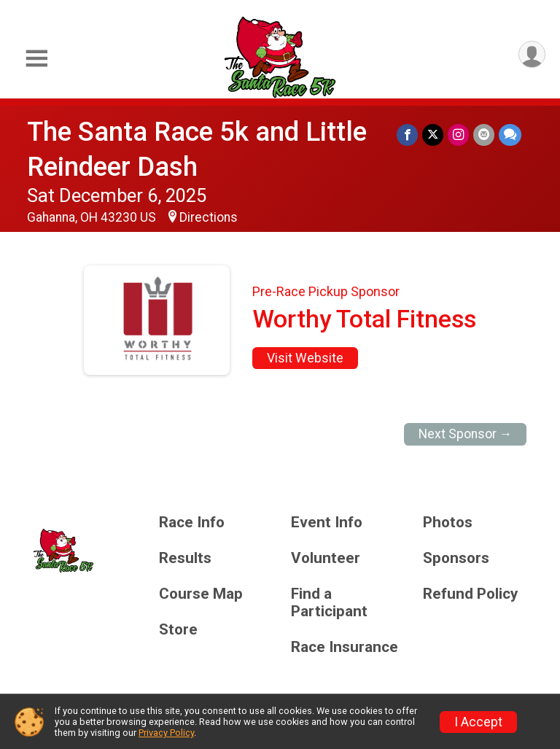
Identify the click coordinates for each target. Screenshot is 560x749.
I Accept (478, 722)
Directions (209, 217)
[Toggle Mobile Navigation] (36, 59)
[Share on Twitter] (433, 135)
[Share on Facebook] (407, 135)
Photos (448, 523)
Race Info (192, 523)
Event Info (327, 523)
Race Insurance (345, 647)
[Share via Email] (484, 135)
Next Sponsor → (466, 434)
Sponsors (456, 558)
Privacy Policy (166, 733)
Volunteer (326, 558)
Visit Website (305, 358)
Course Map (201, 594)
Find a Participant (329, 603)
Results (185, 558)
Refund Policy (470, 594)
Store (178, 630)
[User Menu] (532, 54)
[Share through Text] (510, 135)
